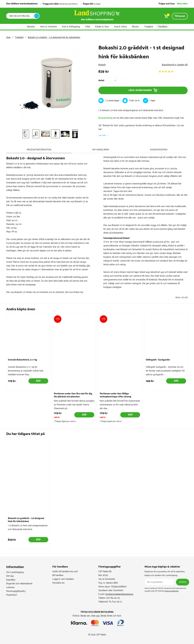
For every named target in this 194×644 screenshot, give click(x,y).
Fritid (87, 27)
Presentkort (12, 595)
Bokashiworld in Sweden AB (175, 65)
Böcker (135, 27)
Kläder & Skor (102, 27)
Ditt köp (10, 576)
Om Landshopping (15, 572)
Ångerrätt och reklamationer (19, 583)
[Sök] (21, 16)
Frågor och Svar (167, 4)
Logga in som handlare (63, 579)
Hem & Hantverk (48, 27)
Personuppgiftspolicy (16, 591)
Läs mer (102, 135)
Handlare (163, 27)
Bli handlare (58, 575)
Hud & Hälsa (120, 27)
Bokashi (102, 65)
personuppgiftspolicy (172, 591)
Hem (8, 37)
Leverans (10, 587)
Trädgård (149, 27)
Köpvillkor (11, 580)
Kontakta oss (58, 583)
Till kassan (180, 16)
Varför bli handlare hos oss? (65, 571)
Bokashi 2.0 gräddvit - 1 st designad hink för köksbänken (54, 37)
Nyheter (31, 27)
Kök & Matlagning (71, 27)
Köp (38, 381)
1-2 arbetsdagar (112, 101)
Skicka (183, 582)
